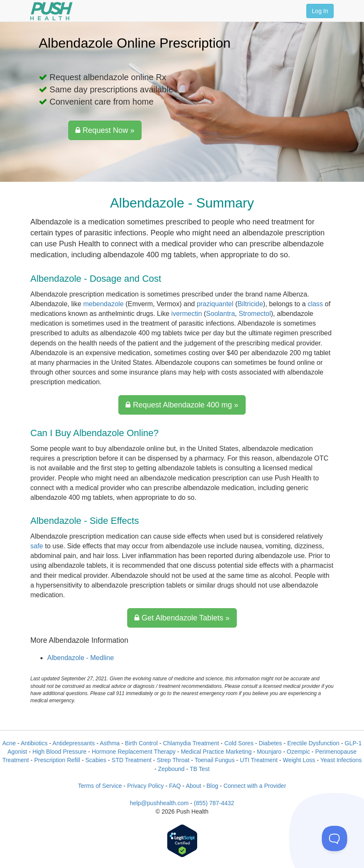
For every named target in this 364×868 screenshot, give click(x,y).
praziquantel (215, 304)
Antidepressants (74, 743)
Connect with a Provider (255, 786)
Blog (212, 786)
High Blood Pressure (59, 752)
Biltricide (250, 304)
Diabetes (270, 743)
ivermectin (186, 314)
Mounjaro (269, 752)
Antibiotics (34, 743)
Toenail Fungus (215, 760)
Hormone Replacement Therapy (134, 752)
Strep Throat (173, 760)
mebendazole (103, 304)
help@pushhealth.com (159, 803)
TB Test (199, 769)
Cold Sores (239, 743)
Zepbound (171, 769)
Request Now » (105, 130)
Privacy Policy (146, 786)
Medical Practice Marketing (216, 752)
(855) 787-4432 (214, 803)
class (315, 304)
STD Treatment (132, 760)
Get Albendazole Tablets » (182, 618)
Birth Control (142, 743)
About (194, 786)
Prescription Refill (57, 760)
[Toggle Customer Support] (335, 838)
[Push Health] (51, 11)
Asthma (110, 743)
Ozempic (298, 752)
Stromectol (254, 314)
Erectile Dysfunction (313, 743)
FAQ (175, 786)
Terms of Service (100, 786)
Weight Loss (299, 760)
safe (37, 546)
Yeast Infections (341, 760)
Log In (320, 11)
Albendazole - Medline (80, 658)
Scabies (96, 760)
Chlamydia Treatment (191, 743)
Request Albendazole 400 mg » (182, 405)
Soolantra (221, 314)
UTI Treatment (258, 760)
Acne (9, 743)
